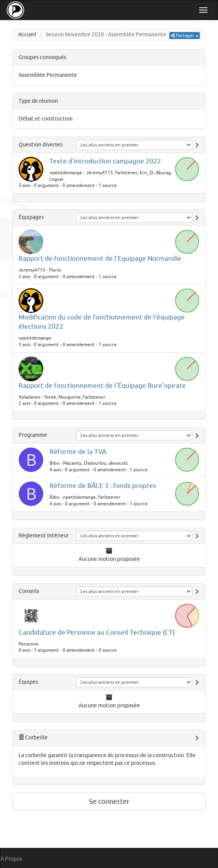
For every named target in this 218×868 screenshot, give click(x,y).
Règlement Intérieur (44, 536)
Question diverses (41, 145)
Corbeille (33, 738)
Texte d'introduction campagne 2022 (105, 161)
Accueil (27, 35)
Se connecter (109, 802)
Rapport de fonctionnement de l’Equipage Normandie (100, 259)
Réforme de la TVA (78, 452)
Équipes (28, 682)
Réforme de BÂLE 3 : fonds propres (103, 486)
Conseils (29, 591)
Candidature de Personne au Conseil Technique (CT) (97, 633)
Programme (33, 435)
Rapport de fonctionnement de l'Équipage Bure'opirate (102, 386)
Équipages (31, 217)
